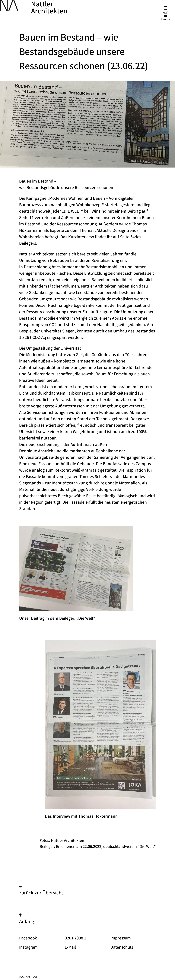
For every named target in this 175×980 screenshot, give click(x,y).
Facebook (28, 939)
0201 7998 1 (75, 939)
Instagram (28, 948)
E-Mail (70, 948)
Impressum (121, 939)
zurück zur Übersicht (41, 891)
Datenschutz (122, 948)
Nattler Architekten (49, 8)
